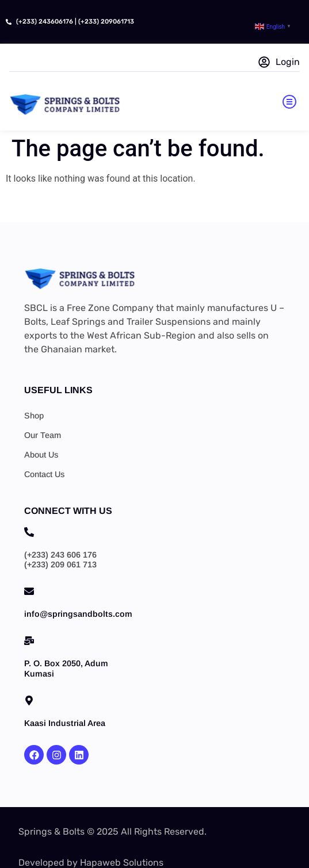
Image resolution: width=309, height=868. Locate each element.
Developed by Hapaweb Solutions (91, 863)
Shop (34, 416)
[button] (289, 103)
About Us (41, 455)
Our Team (43, 435)
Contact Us (44, 474)
